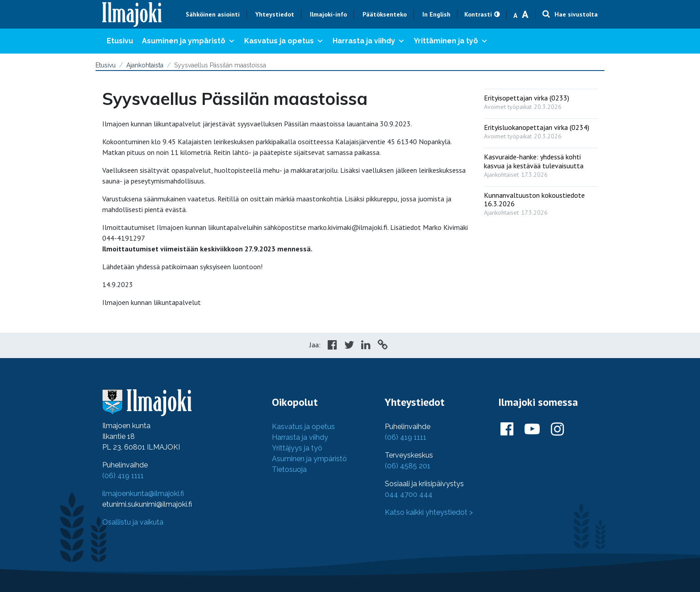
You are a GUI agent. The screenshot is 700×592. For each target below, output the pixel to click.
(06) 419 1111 (123, 476)
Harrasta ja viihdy (369, 41)
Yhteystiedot (275, 14)
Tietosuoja (289, 469)
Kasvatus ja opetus (284, 41)
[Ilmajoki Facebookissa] (507, 429)
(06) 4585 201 (408, 466)
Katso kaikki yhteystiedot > (429, 512)
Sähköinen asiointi (213, 14)
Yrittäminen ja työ (451, 41)
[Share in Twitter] (349, 346)
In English (436, 14)
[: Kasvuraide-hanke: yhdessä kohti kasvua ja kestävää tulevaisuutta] (541, 163)
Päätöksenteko (385, 14)
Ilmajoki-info (328, 14)
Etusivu (120, 41)
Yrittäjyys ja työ (297, 448)
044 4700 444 (409, 494)
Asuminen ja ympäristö (189, 41)
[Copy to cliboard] (383, 346)
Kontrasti (478, 14)
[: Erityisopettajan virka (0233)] (541, 100)
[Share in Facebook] (332, 346)
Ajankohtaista (145, 65)
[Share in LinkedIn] (366, 346)
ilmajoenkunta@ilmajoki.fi (143, 494)
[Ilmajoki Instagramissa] (557, 429)
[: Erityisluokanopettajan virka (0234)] (541, 130)
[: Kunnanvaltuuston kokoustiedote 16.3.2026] (541, 202)
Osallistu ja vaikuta (133, 522)
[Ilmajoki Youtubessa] (532, 429)
